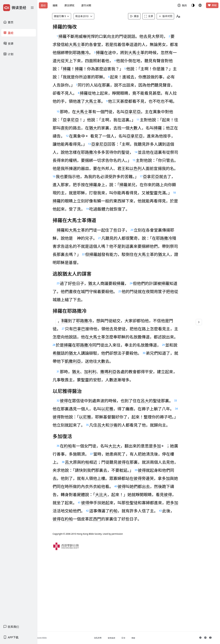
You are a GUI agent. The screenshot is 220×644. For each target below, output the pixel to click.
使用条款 (124, 638)
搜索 (55, 5)
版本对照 (170, 16)
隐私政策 (110, 638)
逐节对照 (86, 5)
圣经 (43, 5)
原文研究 (69, 5)
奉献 (212, 5)
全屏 (153, 16)
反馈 (136, 638)
